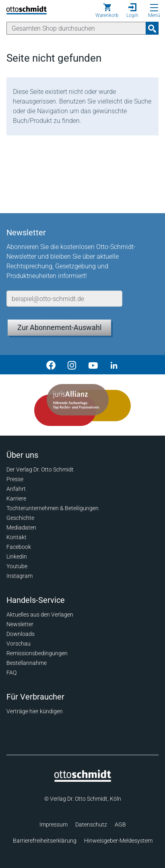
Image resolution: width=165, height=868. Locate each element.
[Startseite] (83, 780)
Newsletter (20, 624)
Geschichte (20, 518)
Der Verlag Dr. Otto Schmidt (40, 469)
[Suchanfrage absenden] (152, 28)
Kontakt (16, 537)
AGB (120, 824)
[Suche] (76, 28)
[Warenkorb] (107, 10)
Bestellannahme (27, 663)
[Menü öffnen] (154, 8)
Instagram (20, 576)
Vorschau (19, 644)
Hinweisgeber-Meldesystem (118, 841)
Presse (15, 479)
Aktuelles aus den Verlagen (40, 615)
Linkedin (17, 557)
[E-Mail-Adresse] (64, 299)
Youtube (17, 566)
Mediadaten (21, 527)
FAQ (11, 673)
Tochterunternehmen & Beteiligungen (53, 508)
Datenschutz (91, 824)
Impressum (54, 824)
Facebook (19, 547)
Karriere (16, 498)
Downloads (21, 634)
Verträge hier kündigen (35, 711)
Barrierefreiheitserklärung (45, 841)
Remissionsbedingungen (37, 653)
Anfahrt (16, 489)
